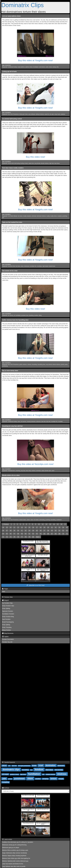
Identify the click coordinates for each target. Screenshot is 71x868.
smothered (59, 520)
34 (63, 527)
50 (56, 531)
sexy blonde (37, 163)
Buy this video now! (36, 157)
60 (26, 534)
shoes (50, 67)
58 (18, 534)
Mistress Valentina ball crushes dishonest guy (15, 861)
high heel (51, 163)
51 (59, 531)
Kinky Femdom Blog (8, 617)
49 (52, 531)
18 (3, 527)
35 (67, 527)
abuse (4, 766)
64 (41, 534)
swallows (63, 114)
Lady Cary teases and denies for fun (13, 864)
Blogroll (5, 600)
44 (33, 531)
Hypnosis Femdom (8, 611)
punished (23, 315)
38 (11, 531)
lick (43, 774)
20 (11, 527)
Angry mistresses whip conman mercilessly (15, 853)
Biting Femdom (7, 630)
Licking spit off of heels (9, 72)
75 (14, 537)
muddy (48, 216)
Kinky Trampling (7, 627)
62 (33, 534)
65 (44, 534)
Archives (6, 788)
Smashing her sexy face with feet (12, 426)
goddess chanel (14, 774)
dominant (34, 216)
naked (43, 471)
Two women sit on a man (10, 271)
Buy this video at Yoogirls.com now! (35, 60)
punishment (19, 779)
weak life (47, 114)
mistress (29, 364)
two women (10, 315)
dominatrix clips (11, 769)
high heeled (45, 266)
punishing (48, 520)
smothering (5, 366)
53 (67, 531)
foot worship (59, 770)
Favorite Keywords (9, 762)
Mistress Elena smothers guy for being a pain (15, 850)
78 (26, 537)
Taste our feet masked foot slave (12, 222)
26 (33, 527)
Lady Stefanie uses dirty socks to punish (14, 866)
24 (26, 527)
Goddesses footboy (12, 67)
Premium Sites (7, 597)
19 (7, 527)
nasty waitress (21, 67)
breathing (31, 315)
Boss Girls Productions (13, 114)
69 (59, 534)
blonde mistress (45, 163)
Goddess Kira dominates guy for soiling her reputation (18, 842)
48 (48, 531)
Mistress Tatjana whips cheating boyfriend (14, 856)
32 (56, 527)
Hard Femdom (6, 619)
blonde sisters (23, 520)
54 (3, 534)
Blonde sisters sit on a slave (11, 475)
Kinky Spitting (6, 608)
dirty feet (48, 421)
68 (56, 534)
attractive (38, 421)
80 (33, 537)
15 (58, 524)
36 (3, 531)
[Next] (38, 537)
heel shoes (57, 163)
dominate (39, 471)
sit (14, 315)
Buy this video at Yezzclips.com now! (36, 464)
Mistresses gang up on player (11, 848)
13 (50, 524)
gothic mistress (23, 364)
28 (41, 527)
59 (22, 534)
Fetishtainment (11, 471)
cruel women (42, 67)
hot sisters (36, 520)
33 (59, 527)
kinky (30, 471)
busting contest (24, 163)
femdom (39, 769)
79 (29, 537)
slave (22, 266)
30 (48, 527)
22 (18, 527)
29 (44, 527)
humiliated (36, 67)
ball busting (17, 163)
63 (37, 534)
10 (39, 524)
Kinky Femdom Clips (8, 606)
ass (9, 766)
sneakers (60, 216)
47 (44, 531)
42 (26, 531)
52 (63, 531)
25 (29, 527)
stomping (45, 779)
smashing (18, 471)
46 (41, 531)
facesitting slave (42, 364)
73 (7, 537)
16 (61, 524)
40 (18, 531)
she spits (52, 114)
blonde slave (48, 471)
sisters (28, 520)
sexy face (23, 471)
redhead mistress (40, 114)
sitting (40, 315)
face (27, 315)
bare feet (43, 421)
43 (29, 531)
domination (51, 765)
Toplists (5, 637)
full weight (5, 774)
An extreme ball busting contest (12, 119)
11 (43, 524)
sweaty (54, 67)
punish (62, 364)
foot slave (20, 216)
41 (22, 531)
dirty (58, 67)
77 (22, 537)
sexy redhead (32, 114)
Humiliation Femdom (8, 614)
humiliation (34, 774)
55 (7, 534)
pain (4, 779)
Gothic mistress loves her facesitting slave (15, 320)
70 (63, 534)
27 (37, 527)
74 (11, 537)
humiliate (60, 421)
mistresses (27, 266)
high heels (23, 774)
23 (22, 527)
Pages (5, 589)
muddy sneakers (27, 216)
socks (47, 67)
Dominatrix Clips (23, 5)
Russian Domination (8, 639)
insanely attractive (31, 421)
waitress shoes (29, 67)
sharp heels (57, 114)
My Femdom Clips (7, 603)
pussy (66, 364)
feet (14, 266)
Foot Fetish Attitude (12, 216)
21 (14, 527)
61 (29, 534)
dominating (42, 520)
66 (48, 534)
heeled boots (52, 266)
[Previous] (6, 524)
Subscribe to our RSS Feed (35, 585)
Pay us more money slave (10, 371)
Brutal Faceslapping (8, 622)
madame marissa (50, 774)
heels (26, 114)
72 (3, 537)
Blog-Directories (8, 633)
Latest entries (7, 839)
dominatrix (61, 766)
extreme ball (11, 163)
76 (18, 537)
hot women (23, 421)
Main (4, 591)
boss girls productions (24, 766)
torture (53, 779)
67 (52, 534)
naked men (31, 163)
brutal (34, 766)
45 (37, 531)
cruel (41, 765)
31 (52, 527)
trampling (6, 782)
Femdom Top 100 (7, 642)
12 (46, 524)
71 (67, 534)
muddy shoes (53, 216)
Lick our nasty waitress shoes (11, 16)
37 (7, 531)
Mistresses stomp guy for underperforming (14, 845)
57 (14, 534)
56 (11, 534)
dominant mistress (41, 216)
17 (65, 524)
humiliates (39, 266)
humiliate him (33, 266)
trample (61, 779)
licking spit (22, 114)
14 (54, 524)
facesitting (35, 364)
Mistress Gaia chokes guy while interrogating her (16, 858)
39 (14, 531)
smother (36, 315)
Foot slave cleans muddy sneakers (13, 168)
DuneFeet (10, 266)
